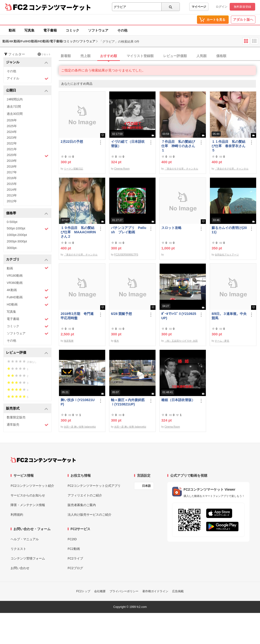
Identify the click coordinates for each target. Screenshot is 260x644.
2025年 (12, 126)
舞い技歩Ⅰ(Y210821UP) (78, 402)
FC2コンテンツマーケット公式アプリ (94, 486)
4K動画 (28, 290)
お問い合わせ (20, 568)
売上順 (85, 56)
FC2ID (72, 539)
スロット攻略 (171, 228)
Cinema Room (122, 169)
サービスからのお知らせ (28, 495)
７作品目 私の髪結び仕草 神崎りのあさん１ (178, 146)
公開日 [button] (27, 91)
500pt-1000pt (28, 229)
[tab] (159, 56)
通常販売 (28, 425)
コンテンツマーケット (60, 7)
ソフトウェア (98, 30)
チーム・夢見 (222, 341)
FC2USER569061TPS (126, 255)
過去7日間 (14, 107)
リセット (44, 54)
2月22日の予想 (72, 142)
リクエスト (18, 549)
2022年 (12, 143)
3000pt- (12, 248)
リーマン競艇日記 (73, 169)
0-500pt (12, 222)
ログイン (221, 7)
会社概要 (100, 591)
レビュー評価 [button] (27, 353)
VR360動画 (15, 283)
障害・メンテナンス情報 (28, 505)
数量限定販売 (16, 417)
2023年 (12, 138)
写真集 (29, 30)
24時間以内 (15, 99)
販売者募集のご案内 (82, 505)
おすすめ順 (109, 56)
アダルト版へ (243, 20)
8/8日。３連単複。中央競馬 (229, 316)
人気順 (201, 56)
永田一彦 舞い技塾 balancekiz (80, 427)
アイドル (28, 79)
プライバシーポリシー (124, 591)
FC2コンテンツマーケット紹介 (32, 486)
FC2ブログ (75, 568)
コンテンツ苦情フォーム (28, 558)
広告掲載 (178, 591)
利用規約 (17, 515)
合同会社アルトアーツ (227, 255)
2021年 (12, 149)
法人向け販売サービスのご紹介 (90, 515)
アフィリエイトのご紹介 (85, 495)
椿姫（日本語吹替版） (178, 400)
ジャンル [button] (27, 62)
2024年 (12, 132)
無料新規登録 (242, 7)
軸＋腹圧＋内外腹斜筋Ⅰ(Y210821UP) (128, 402)
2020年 (28, 156)
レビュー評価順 (175, 56)
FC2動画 (74, 549)
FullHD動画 (28, 297)
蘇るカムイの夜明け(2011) (229, 230)
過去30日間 (15, 114)
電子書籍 (50, 30)
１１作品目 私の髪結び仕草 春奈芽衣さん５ (228, 146)
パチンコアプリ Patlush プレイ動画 (129, 230)
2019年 (12, 161)
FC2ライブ (75, 558)
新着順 (66, 56)
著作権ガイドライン (155, 591)
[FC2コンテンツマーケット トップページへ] (43, 460)
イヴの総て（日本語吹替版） (128, 144)
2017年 (12, 172)
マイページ (199, 7)
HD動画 (28, 305)
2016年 (12, 178)
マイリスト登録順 (140, 56)
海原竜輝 (69, 341)
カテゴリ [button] (27, 260)
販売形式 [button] (27, 409)
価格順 (221, 56)
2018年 (12, 166)
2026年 (12, 120)
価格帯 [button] (27, 213)
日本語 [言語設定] (146, 486)
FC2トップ (83, 591)
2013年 (12, 195)
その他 (122, 30)
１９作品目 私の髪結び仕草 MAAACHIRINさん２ (78, 232)
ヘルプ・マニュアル (25, 539)
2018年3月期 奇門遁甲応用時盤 (77, 316)
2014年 (12, 190)
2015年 (12, 184)
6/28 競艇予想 (121, 314)
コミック (72, 30)
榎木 (117, 341)
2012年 (12, 201)
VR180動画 (15, 276)
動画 (12, 30)
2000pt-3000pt (17, 241)
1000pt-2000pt (17, 235)
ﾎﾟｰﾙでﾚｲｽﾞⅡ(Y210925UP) (179, 316)
